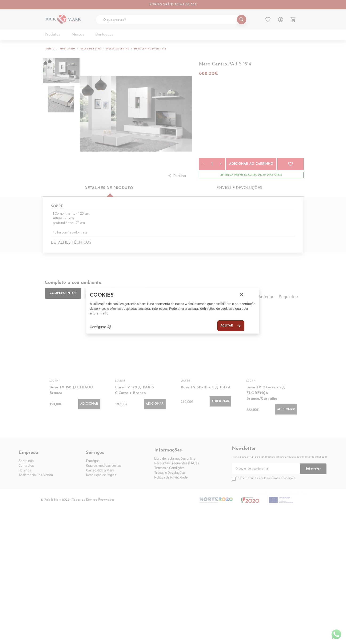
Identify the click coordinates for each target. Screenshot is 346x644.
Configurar (101, 327)
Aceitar (231, 326)
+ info (104, 313)
